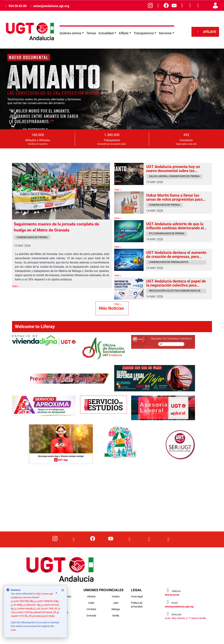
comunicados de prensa (32, 237)
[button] (17, 89)
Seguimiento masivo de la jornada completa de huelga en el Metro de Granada (56, 227)
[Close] (63, 590)
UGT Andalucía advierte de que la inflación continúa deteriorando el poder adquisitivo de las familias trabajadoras (175, 226)
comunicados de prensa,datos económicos (169, 263)
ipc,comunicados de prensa (167, 233)
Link (13, 630)
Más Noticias (112, 308)
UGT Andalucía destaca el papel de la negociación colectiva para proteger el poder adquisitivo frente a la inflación (177, 283)
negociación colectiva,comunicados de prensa (175, 291)
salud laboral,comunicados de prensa (174, 176)
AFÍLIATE (205, 32)
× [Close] (56, 593)
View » (16, 286)
